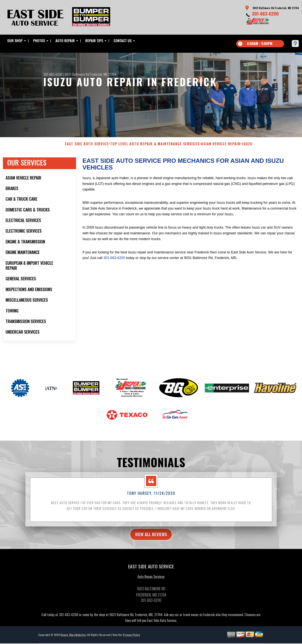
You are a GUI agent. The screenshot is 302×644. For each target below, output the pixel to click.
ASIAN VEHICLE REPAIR (221, 147)
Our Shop (15, 41)
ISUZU (247, 147)
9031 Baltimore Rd (77, 74)
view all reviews (151, 538)
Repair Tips (94, 41)
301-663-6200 (265, 13)
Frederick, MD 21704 (103, 74)
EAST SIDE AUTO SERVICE (87, 147)
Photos (39, 41)
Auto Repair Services (151, 580)
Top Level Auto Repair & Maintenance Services (155, 147)
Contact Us (123, 41)
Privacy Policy (131, 638)
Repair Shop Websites (73, 638)
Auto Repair (65, 41)
